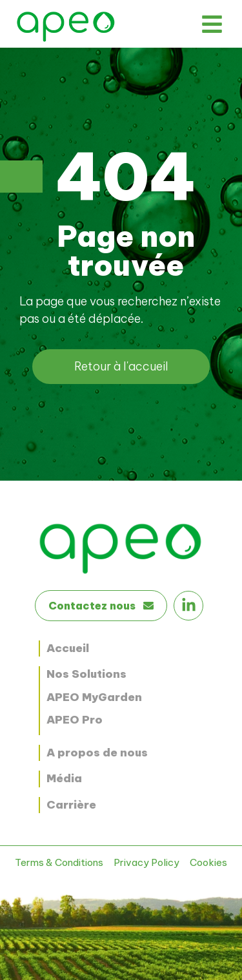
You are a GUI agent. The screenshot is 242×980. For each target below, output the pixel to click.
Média (64, 778)
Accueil (68, 648)
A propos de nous (97, 753)
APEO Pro (75, 720)
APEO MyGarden (94, 697)
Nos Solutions (86, 674)
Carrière (71, 805)
